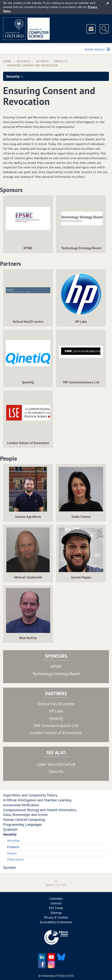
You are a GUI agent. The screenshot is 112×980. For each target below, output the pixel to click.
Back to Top (56, 883)
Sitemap (56, 913)
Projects (61, 61)
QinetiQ (56, 718)
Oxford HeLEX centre (56, 704)
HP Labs (56, 711)
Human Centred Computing (24, 819)
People (12, 853)
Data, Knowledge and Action (25, 815)
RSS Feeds (56, 908)
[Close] (108, 3)
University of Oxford (54, 976)
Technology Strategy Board (56, 674)
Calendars (56, 898)
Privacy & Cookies (56, 917)
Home (7, 61)
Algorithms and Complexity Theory (30, 795)
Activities (14, 840)
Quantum (10, 829)
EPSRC (56, 667)
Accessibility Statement (56, 922)
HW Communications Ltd (56, 726)
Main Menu (97, 49)
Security (42, 61)
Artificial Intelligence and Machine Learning (37, 800)
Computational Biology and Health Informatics (40, 810)
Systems (10, 867)
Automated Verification (21, 805)
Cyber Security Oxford (56, 764)
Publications (16, 859)
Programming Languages (23, 824)
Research (23, 61)
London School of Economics (56, 733)
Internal (56, 903)
